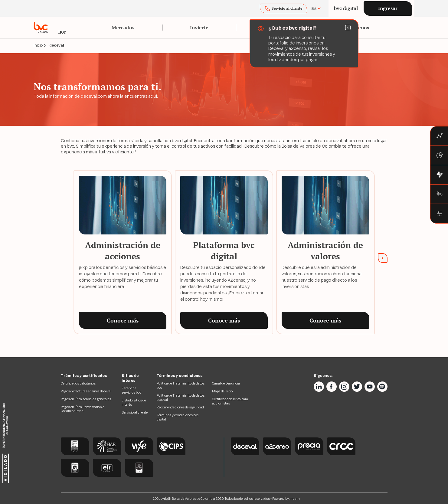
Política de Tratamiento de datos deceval (181, 398)
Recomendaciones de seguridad (180, 407)
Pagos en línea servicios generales (86, 399)
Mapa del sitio (222, 391)
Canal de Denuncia (226, 383)
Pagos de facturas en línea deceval (86, 391)
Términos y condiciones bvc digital (178, 417)
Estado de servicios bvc (131, 390)
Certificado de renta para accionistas (230, 401)
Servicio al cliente (135, 412)
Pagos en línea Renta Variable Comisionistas (82, 409)
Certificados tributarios (78, 383)
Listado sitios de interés (134, 402)
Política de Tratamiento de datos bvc (181, 385)
